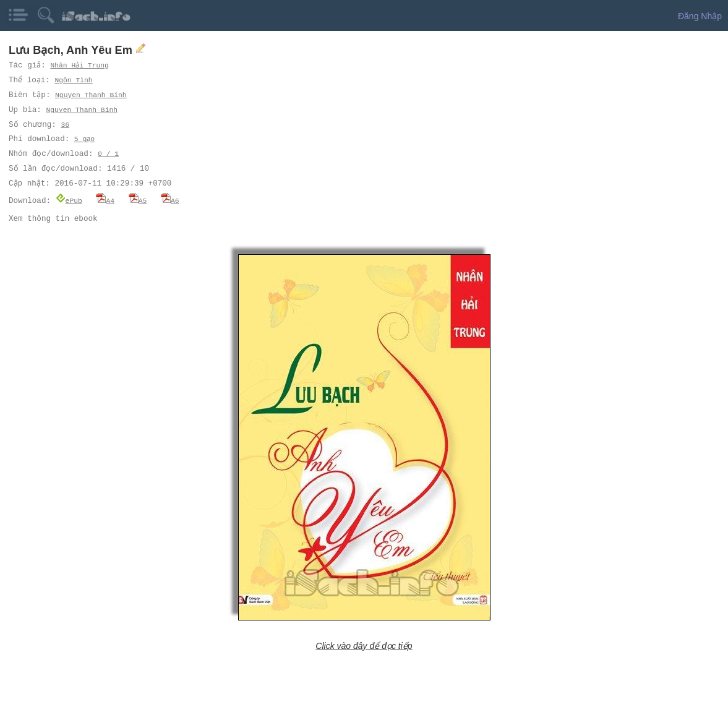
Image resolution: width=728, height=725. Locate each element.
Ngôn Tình (75, 80)
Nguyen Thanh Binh (92, 95)
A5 (138, 200)
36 (64, 125)
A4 (105, 200)
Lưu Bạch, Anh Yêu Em (72, 50)
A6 (170, 200)
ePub (69, 200)
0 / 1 (108, 154)
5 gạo (85, 139)
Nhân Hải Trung (80, 65)
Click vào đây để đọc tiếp (364, 645)
